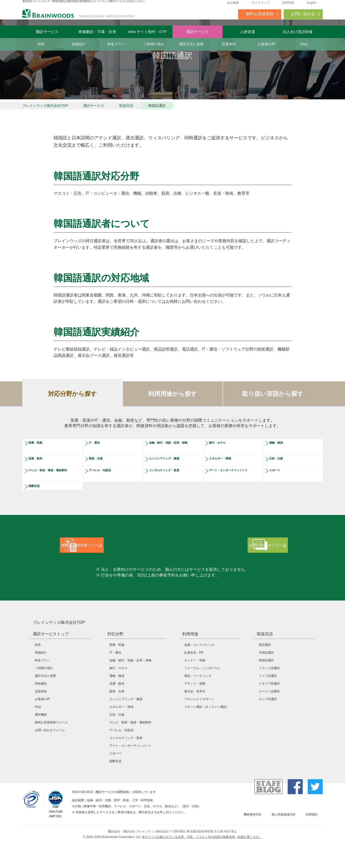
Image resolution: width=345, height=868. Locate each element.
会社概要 (233, 5)
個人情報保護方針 (284, 839)
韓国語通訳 (266, 685)
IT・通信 (98, 458)
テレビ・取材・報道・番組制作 (53, 488)
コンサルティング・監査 (172, 486)
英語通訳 (265, 669)
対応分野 (115, 658)
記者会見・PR (194, 677)
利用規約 (312, 839)
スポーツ (278, 486)
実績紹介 (79, 44)
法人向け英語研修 (298, 32)
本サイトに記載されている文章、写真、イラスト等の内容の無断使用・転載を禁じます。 (202, 861)
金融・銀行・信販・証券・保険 (174, 460)
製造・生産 (100, 474)
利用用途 (190, 658)
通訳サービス (198, 32)
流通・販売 (40, 474)
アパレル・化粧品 (106, 486)
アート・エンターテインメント (234, 488)
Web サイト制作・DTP (148, 32)
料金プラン (116, 44)
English (312, 5)
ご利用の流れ (154, 44)
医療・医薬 (40, 458)
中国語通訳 (266, 677)
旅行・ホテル (222, 458)
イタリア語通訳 (269, 708)
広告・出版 (280, 474)
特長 (41, 44)
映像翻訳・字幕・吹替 (97, 32)
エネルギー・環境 (226, 474)
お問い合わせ (303, 16)
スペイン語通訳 (269, 716)
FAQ (304, 44)
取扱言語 (126, 119)
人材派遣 (248, 32)
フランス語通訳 (269, 693)
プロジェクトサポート (199, 724)
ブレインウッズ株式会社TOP (45, 119)
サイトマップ (261, 5)
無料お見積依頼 (260, 16)
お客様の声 (266, 44)
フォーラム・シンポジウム (202, 693)
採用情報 (288, 5)
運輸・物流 (280, 458)
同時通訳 (41, 708)
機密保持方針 (253, 839)
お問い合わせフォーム (50, 755)
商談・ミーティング (198, 700)
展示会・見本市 (195, 716)
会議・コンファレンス (199, 669)
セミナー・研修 (195, 685)
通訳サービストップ (51, 658)
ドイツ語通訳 (268, 700)
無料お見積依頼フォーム (51, 747)
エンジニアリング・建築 (172, 474)
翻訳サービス (47, 32)
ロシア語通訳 (268, 724)
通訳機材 (41, 739)
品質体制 (229, 44)
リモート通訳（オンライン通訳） (207, 731)
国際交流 (38, 502)
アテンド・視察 (195, 708)
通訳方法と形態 (191, 44)
